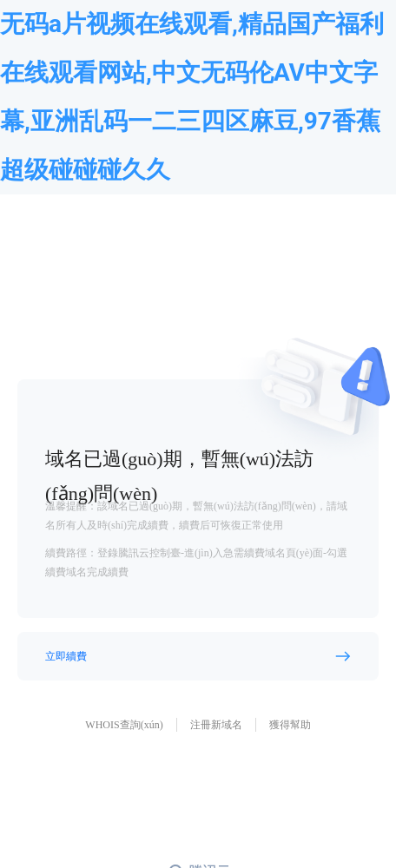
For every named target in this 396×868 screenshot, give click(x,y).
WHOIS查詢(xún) (124, 725)
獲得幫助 (290, 725)
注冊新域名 (216, 725)
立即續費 (66, 656)
